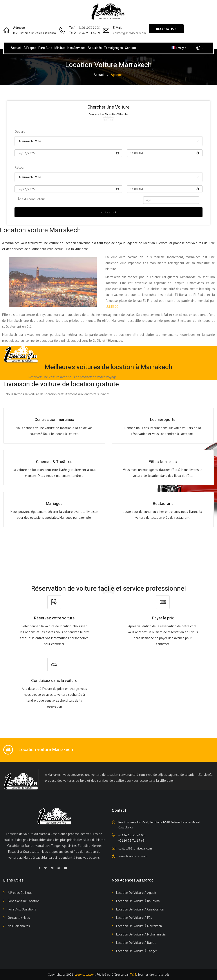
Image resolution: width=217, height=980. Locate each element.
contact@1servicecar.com (129, 33)
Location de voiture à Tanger (137, 951)
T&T (133, 975)
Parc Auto (45, 48)
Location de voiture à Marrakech (139, 926)
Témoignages (113, 48)
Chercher (108, 212)
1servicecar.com (85, 975)
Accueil (16, 48)
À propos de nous (20, 893)
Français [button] (180, 48)
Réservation (166, 29)
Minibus (60, 48)
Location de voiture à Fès (134, 918)
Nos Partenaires (19, 926)
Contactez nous (19, 918)
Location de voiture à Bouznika (138, 901)
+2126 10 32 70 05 (131, 835)
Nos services (76, 48)
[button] (200, 48)
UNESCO (113, 307)
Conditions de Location (24, 901)
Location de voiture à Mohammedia (141, 934)
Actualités (95, 48)
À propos (30, 48)
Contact (130, 48)
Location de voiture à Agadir (136, 893)
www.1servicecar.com (132, 856)
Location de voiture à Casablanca (140, 909)
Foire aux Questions (22, 909)
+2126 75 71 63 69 (131, 841)
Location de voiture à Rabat (136, 943)
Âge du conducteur (31, 199)
